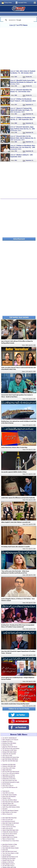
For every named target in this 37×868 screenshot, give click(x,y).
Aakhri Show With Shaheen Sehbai (11, 804)
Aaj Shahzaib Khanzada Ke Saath (11, 779)
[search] (18, 17)
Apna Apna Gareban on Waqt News (10, 841)
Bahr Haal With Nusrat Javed (10, 848)
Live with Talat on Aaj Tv (8, 862)
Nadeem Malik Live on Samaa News (10, 834)
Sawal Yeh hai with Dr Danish (10, 830)
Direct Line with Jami (8, 816)
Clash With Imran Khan (8, 790)
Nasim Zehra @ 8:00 (8, 825)
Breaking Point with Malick (9, 855)
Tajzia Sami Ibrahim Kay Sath (10, 777)
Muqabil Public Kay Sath (8, 857)
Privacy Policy (8, 3)
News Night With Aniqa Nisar (10, 815)
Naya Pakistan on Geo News (10, 809)
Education (5, 806)
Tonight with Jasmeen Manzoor (10, 829)
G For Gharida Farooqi (8, 822)
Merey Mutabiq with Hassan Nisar (11, 754)
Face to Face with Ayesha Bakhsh (11, 770)
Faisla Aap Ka (6, 788)
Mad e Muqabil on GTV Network (10, 736)
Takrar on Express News (8, 836)
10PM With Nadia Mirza (8, 832)
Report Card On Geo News (9, 823)
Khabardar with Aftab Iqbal (9, 761)
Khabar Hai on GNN (7, 742)
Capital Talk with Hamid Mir (9, 751)
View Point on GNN (7, 752)
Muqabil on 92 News (7, 738)
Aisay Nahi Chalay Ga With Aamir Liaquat (11, 820)
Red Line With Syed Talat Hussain (11, 768)
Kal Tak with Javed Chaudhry (10, 791)
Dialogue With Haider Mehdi (9, 749)
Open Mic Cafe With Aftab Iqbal (10, 758)
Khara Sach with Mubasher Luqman (9, 793)
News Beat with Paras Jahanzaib (11, 798)
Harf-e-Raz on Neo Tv (8, 782)
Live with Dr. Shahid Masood (9, 735)
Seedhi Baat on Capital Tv (9, 843)
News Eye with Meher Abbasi (10, 797)
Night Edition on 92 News (9, 772)
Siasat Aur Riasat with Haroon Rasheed (10, 744)
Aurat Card (5, 846)
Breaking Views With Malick (9, 740)
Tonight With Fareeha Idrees (9, 802)
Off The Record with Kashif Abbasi (11, 745)
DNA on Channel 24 (7, 811)
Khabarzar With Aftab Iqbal (9, 763)
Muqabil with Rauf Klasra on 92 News (10, 854)
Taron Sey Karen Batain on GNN (10, 850)
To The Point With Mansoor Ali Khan (10, 784)
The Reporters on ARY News (10, 747)
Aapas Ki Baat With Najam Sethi (10, 827)
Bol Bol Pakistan (6, 781)
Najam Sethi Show (7, 767)
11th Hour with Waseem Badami (10, 807)
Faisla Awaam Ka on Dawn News (11, 837)
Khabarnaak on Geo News (9, 775)
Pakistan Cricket (6, 795)
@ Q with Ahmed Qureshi (9, 818)
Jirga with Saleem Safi (8, 800)
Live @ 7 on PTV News (18, 22)
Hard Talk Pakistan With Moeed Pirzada (10, 756)
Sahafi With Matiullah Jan (9, 774)
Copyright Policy (22, 3)
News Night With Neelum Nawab (10, 845)
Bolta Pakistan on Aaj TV (9, 861)
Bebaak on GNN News (8, 859)
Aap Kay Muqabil (7, 852)
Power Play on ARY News (9, 765)
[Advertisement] (18, 45)
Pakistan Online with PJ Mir (9, 864)
